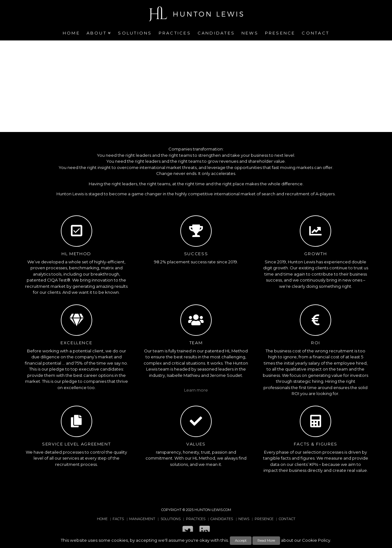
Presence (264, 519)
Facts (118, 519)
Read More (266, 540)
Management (142, 519)
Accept (241, 540)
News (244, 519)
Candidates (222, 519)
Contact (287, 519)
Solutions (171, 519)
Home (102, 519)
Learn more (196, 390)
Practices (196, 519)
